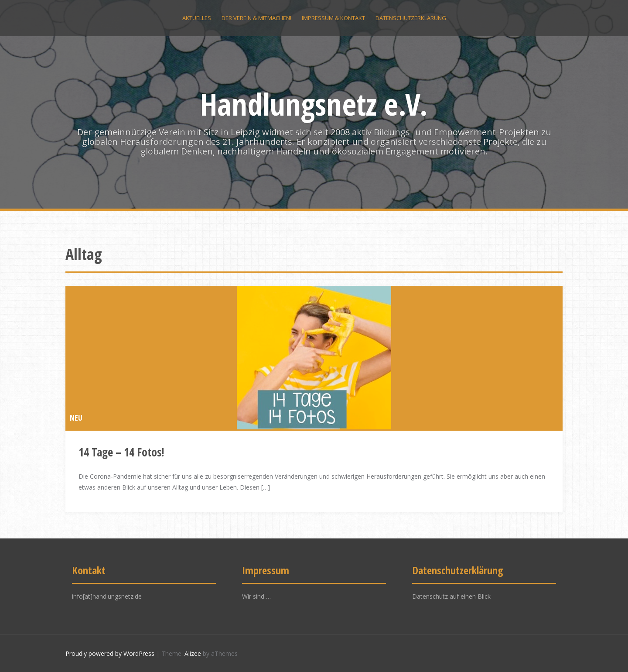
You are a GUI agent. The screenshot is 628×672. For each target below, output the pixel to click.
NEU (76, 418)
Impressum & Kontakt (333, 18)
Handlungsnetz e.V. (314, 104)
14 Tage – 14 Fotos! (121, 452)
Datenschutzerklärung (411, 18)
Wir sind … (256, 596)
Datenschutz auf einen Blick (451, 596)
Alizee (193, 653)
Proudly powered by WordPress (110, 653)
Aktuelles (197, 18)
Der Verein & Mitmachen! (256, 18)
